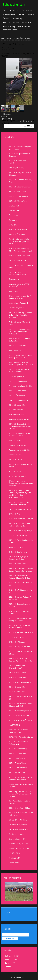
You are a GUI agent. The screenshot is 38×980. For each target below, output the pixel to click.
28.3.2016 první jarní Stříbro (19, 808)
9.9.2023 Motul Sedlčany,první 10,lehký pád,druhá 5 (20, 356)
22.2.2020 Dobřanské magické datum (20, 466)
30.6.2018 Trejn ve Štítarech (19, 647)
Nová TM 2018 (14, 725)
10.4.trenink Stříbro (16, 415)
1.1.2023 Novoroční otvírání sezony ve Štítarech (19, 435)
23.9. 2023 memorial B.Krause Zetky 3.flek (20, 340)
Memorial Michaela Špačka (19, 419)
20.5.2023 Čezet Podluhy (18, 381)
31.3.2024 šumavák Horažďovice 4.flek (21, 266)
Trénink (21, 14)
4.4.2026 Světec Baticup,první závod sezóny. (20, 148)
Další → (4, 116)
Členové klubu (27, 10)
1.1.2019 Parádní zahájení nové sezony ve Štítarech (21, 619)
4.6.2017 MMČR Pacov (17, 758)
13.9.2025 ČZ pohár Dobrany (20, 187)
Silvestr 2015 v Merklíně (18, 820)
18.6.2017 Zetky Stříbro (18, 754)
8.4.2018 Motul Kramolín (18, 692)
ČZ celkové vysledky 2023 (18, 308)
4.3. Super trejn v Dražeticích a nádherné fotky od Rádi (20, 778)
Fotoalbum (14, 10)
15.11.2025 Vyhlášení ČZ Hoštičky (18, 162)
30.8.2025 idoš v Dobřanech (19, 196)
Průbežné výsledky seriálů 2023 (21, 386)
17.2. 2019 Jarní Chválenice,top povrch (20, 612)
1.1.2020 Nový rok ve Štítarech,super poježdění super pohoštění (21, 483)
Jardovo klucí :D (15, 455)
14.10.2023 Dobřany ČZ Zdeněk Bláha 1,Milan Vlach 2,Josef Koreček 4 (21, 315)
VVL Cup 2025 (14, 206)
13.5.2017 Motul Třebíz (18, 763)
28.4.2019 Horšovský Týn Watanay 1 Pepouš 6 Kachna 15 (21, 577)
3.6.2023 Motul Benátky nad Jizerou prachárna (19, 370)
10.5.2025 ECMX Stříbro (18, 201)
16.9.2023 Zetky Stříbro (18, 346)
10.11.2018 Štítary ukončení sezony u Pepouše (19, 627)
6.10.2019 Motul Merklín (18, 535)
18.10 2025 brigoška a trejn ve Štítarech (20, 174)
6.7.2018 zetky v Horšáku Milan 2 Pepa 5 (21, 653)
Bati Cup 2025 (14, 220)
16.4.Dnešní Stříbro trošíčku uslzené (19, 802)
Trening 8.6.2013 (15, 858)
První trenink (14, 863)
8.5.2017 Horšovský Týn (18, 768)
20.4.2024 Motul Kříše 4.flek (19, 256)
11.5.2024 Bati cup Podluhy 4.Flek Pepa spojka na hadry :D (20, 250)
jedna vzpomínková (16, 547)
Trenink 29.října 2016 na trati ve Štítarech (21, 786)
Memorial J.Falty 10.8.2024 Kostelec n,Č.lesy (19, 285)
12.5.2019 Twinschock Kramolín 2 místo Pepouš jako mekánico (21, 570)
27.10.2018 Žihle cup (17, 637)
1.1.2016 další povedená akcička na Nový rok (21, 814)
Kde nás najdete (9, 14)
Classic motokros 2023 (17, 445)
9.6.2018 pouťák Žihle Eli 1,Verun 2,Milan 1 (18, 667)
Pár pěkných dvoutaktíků (18, 829)
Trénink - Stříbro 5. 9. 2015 (19, 848)
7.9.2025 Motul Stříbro (17, 192)
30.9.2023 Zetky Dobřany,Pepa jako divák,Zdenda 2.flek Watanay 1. (20, 332)
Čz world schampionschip (13, 19)
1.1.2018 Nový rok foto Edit (19, 715)
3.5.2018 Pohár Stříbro (17, 673)
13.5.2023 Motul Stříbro (18, 391)
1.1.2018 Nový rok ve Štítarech (20, 720)
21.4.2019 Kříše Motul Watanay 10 (21, 584)
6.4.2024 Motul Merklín (18, 260)
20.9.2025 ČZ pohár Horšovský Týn (20, 181)
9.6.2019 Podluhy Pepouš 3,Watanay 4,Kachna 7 (18, 558)
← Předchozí (6, 114)
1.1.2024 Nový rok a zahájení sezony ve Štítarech (20, 297)
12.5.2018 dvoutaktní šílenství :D (21, 682)
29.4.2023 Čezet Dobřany (21, 38)
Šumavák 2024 (14, 279)
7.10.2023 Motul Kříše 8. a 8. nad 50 (20, 323)
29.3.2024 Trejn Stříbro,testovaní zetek (17, 273)
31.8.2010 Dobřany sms (18, 552)
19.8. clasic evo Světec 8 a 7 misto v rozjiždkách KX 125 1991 (21, 363)
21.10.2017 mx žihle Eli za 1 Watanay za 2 (19, 743)
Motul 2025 (13, 225)
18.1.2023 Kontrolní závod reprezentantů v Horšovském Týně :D (20, 426)
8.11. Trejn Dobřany (16, 168)
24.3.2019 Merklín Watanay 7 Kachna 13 (20, 598)
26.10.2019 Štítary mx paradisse (21, 519)
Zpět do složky (7, 119)
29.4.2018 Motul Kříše (17, 687)
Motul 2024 (13, 291)
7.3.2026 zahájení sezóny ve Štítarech (19, 155)
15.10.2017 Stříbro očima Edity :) (21, 737)
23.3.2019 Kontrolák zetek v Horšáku (19, 605)
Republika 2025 (15, 211)
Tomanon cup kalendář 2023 (20, 450)
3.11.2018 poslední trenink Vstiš (21, 632)
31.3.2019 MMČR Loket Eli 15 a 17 (20, 591)
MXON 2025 (27, 23)
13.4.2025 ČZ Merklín (11, 23)
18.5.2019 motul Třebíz (18, 564)
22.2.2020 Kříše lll (16, 460)
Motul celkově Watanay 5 (18, 303)
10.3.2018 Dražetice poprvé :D (20, 711)
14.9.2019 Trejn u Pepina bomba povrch (21, 541)
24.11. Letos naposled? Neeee (20, 509)
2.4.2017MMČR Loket (17, 773)
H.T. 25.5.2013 (14, 853)
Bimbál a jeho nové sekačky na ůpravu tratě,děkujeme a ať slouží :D (20, 241)
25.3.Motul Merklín (16, 410)
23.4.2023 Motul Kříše (17, 405)
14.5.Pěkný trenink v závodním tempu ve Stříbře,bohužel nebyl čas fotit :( (21, 794)
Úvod (5, 10)
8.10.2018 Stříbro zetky (18, 642)
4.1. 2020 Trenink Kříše (17, 476)
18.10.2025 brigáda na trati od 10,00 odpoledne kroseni (17, 28)
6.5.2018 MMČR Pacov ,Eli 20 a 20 (20, 698)
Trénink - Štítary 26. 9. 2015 (19, 844)
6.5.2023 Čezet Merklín (17, 395)
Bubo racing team (14, 5)
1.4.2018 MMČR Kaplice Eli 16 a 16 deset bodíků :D (21, 705)
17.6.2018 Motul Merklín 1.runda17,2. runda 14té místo (20, 660)
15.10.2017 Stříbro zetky (18, 749)
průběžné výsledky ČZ (17, 376)
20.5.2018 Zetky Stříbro (18, 678)
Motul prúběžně (15, 350)
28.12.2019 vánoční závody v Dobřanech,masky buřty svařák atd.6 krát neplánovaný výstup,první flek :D (21, 494)
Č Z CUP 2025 (14, 215)
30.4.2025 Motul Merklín (18, 230)
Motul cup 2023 (15, 441)
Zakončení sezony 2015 (18, 839)
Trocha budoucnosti (16, 834)
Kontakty (31, 14)
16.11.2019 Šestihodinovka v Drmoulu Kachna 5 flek (20, 503)
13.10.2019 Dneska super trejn (20, 531)
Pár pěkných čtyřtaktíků (18, 825)
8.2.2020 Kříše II (15, 471)
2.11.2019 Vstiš (15, 514)
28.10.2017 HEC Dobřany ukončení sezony (18, 731)
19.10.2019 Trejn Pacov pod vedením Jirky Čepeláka (19, 525)
